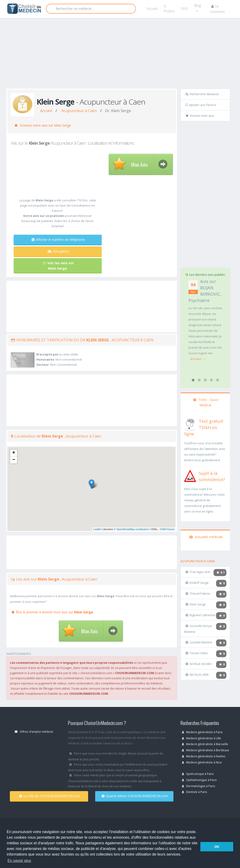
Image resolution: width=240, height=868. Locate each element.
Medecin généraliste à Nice (202, 762)
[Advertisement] (123, 54)
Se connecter (217, 9)
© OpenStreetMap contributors (131, 529)
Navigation (58, 251)
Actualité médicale (206, 537)
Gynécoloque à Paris (198, 774)
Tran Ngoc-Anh (198, 572)
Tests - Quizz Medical (206, 402)
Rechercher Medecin (202, 94)
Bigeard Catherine (201, 615)
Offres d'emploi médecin (34, 732)
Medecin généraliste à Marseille (205, 744)
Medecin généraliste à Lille (201, 738)
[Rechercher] (91, 9)
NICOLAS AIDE (197, 675)
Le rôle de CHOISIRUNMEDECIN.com (50, 796)
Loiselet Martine (199, 642)
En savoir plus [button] (19, 861)
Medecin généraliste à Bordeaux (205, 750)
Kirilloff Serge (197, 583)
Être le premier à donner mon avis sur (52, 612)
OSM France (167, 529)
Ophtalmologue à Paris (199, 780)
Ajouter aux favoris (201, 105)
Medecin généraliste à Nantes (204, 756)
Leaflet (97, 529)
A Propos (169, 9)
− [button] (14, 460)
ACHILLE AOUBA (199, 664)
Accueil (152, 9)
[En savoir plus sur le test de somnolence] (190, 476)
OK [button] (217, 847)
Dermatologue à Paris (199, 786)
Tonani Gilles (197, 653)
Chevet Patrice (198, 593)
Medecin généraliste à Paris (202, 732)
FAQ (185, 9)
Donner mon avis (200, 116)
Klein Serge (196, 604)
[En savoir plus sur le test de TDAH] (190, 423)
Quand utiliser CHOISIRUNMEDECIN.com (135, 796)
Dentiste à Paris (195, 792)
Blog (198, 8)
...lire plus (197, 359)
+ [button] (14, 453)
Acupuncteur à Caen (79, 111)
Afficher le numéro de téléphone (58, 240)
